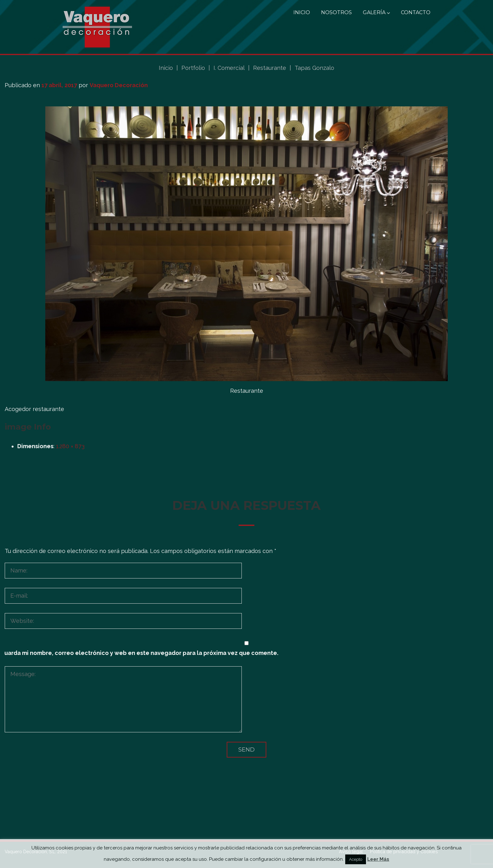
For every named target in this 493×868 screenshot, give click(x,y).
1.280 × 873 (70, 446)
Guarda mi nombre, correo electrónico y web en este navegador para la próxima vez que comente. (139, 653)
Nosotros (336, 12)
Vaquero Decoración (119, 85)
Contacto (416, 12)
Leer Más (378, 859)
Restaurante (270, 68)
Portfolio (193, 68)
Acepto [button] (356, 859)
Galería (376, 12)
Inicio (302, 12)
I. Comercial (229, 68)
